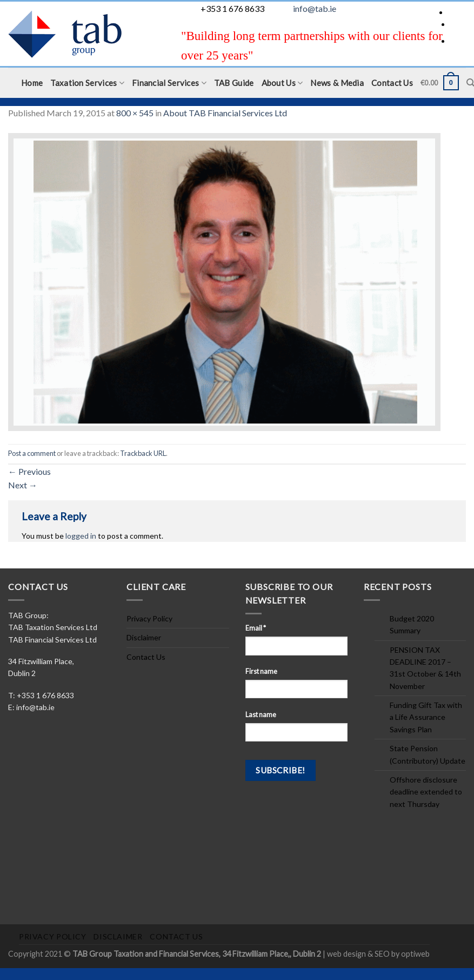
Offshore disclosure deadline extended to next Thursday (426, 792)
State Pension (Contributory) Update (428, 754)
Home (32, 83)
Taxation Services (87, 83)
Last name (261, 715)
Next (23, 485)
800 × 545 (135, 113)
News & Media (337, 83)
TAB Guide (234, 83)
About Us (282, 83)
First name (261, 671)
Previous (29, 471)
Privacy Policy (149, 618)
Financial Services (169, 83)
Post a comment (32, 453)
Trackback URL (143, 453)
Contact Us (392, 83)
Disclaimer (144, 637)
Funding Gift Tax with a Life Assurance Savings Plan (426, 717)
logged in (81, 536)
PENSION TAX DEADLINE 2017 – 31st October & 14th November (425, 668)
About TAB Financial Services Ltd (225, 113)
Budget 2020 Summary (412, 624)
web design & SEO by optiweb (378, 954)
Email (256, 628)
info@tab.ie (315, 8)
